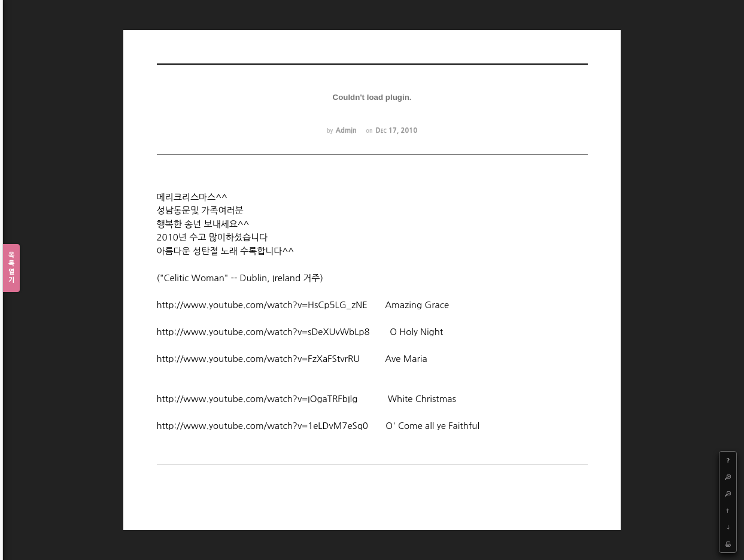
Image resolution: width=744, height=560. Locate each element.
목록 (11, 268)
